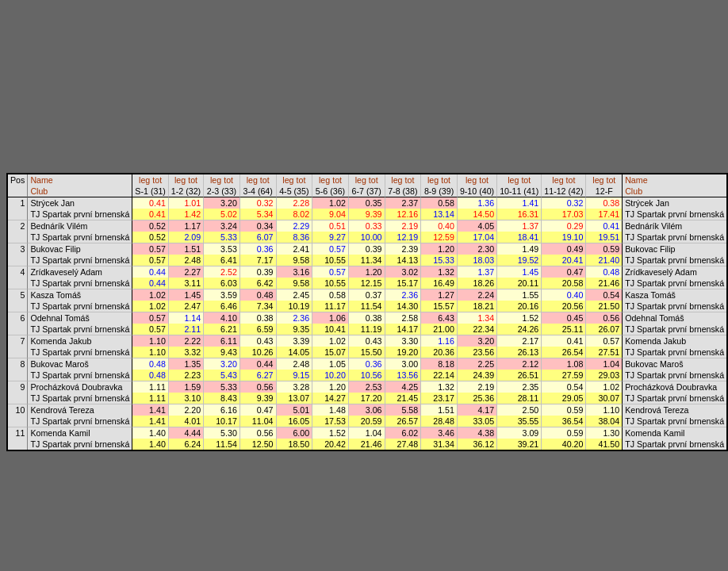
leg (144, 180)
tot (157, 180)
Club (39, 191)
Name (41, 180)
